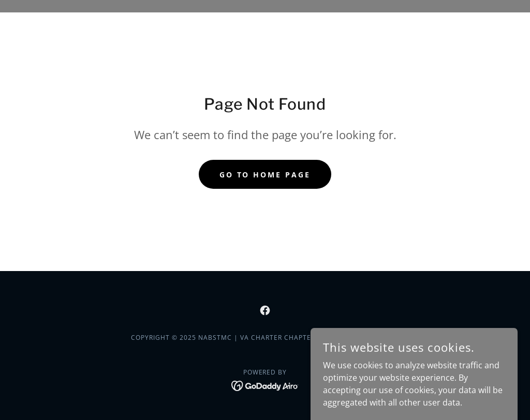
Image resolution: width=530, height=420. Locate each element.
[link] (265, 310)
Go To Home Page (265, 175)
